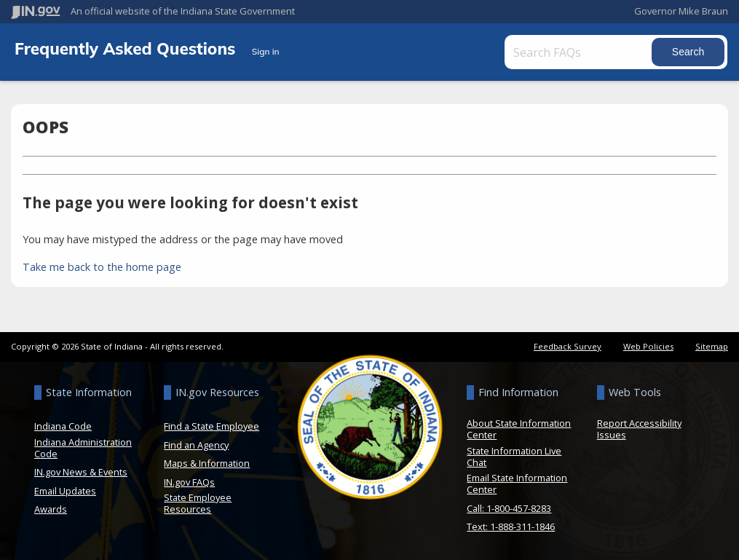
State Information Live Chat (514, 457)
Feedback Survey (568, 346)
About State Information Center (519, 429)
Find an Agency (196, 445)
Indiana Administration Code (83, 448)
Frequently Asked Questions (127, 48)
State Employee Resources (198, 503)
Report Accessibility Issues (639, 429)
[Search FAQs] (581, 52)
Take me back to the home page (102, 267)
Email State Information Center (517, 484)
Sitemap (712, 346)
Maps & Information (207, 463)
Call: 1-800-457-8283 (509, 508)
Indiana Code (63, 426)
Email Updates (65, 491)
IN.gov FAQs (189, 482)
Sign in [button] (266, 51)
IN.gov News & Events (81, 472)
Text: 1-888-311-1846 (511, 527)
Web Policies (648, 346)
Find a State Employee (212, 426)
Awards (51, 509)
